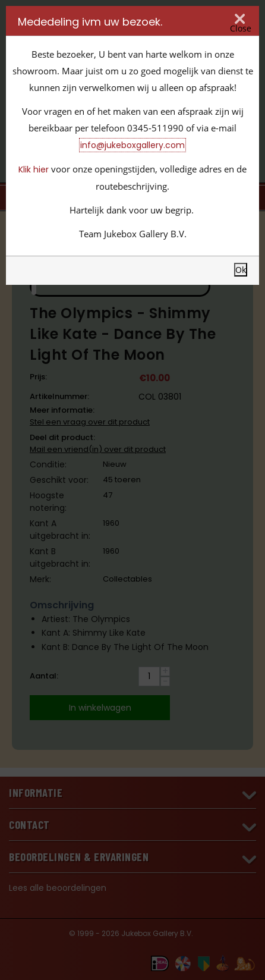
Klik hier (34, 169)
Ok (241, 270)
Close (241, 28)
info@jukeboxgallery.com (132, 145)
